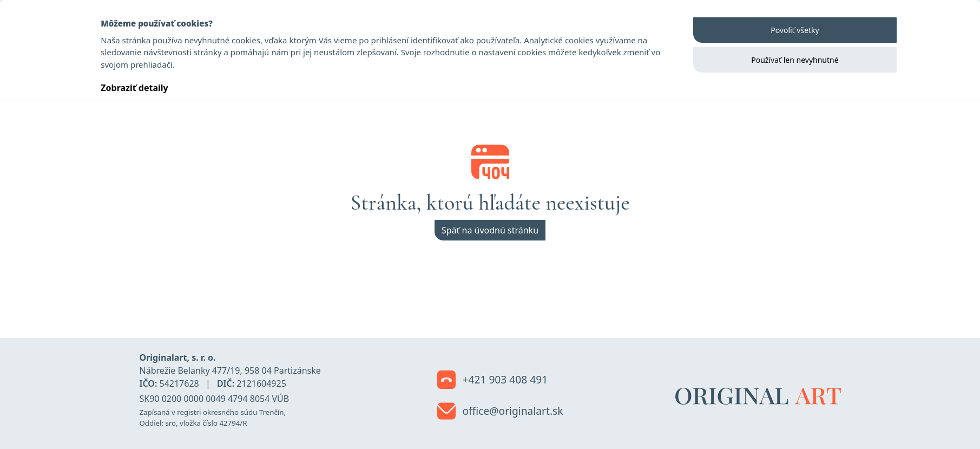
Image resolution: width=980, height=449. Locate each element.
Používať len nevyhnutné (795, 60)
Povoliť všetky (795, 30)
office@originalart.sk (500, 412)
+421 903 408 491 (493, 380)
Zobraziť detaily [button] (134, 88)
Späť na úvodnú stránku (490, 230)
